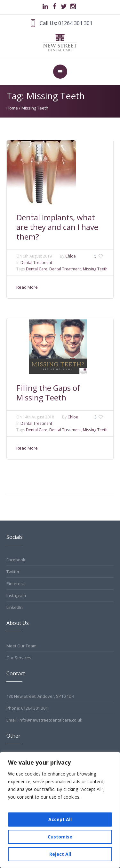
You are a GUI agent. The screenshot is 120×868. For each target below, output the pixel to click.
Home (12, 108)
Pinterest (15, 583)
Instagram (16, 595)
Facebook (16, 560)
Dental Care (37, 269)
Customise (60, 837)
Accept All (60, 819)
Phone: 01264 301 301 (27, 708)
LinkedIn (15, 607)
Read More (27, 287)
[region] (60, 810)
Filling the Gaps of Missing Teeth (48, 393)
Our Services (19, 658)
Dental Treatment (36, 263)
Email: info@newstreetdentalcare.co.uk (44, 720)
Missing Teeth (95, 269)
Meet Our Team (21, 646)
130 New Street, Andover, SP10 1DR (40, 696)
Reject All (60, 854)
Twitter (13, 572)
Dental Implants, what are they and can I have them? (57, 227)
